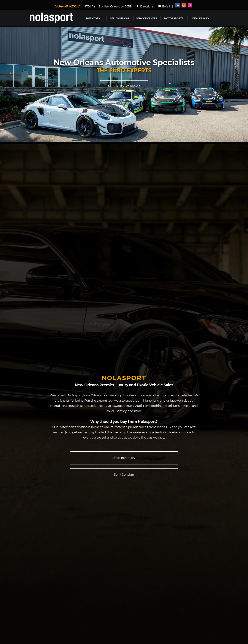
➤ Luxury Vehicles (124, 86)
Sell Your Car (120, 18)
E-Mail (164, 7)
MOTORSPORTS (174, 18)
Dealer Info (201, 18)
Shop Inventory (124, 458)
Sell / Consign (124, 475)
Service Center (147, 18)
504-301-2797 (67, 6)
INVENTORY (93, 18)
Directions (145, 7)
